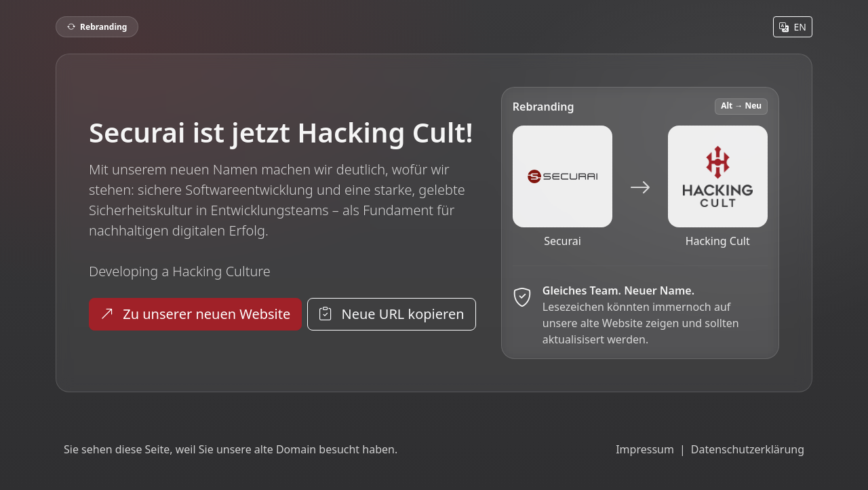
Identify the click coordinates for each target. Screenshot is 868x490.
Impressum (645, 449)
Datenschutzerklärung (748, 449)
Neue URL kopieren (391, 314)
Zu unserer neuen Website (195, 314)
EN (793, 27)
